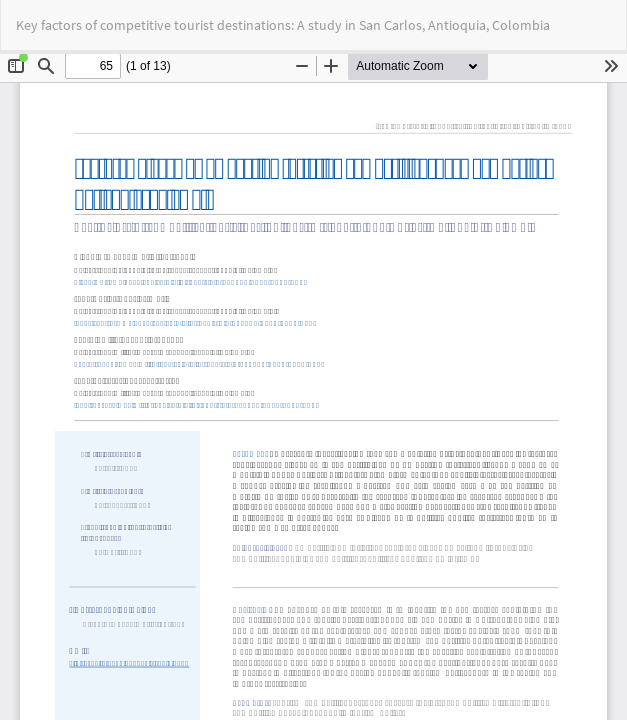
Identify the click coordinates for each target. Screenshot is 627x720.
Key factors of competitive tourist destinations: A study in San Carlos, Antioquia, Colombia (283, 25)
